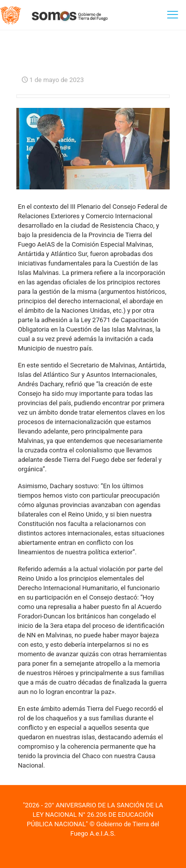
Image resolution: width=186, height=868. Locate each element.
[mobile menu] (173, 15)
